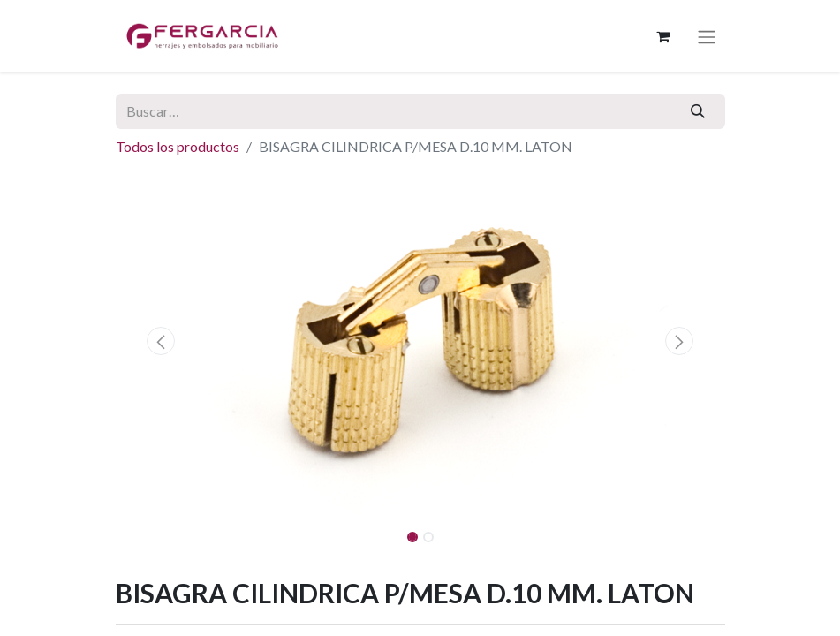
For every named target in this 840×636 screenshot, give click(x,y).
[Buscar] (697, 111)
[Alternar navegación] (707, 36)
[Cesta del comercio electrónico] (663, 36)
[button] (162, 341)
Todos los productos (178, 146)
